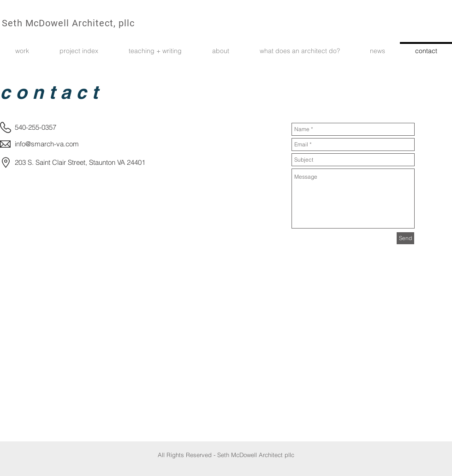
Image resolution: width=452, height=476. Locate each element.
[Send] (405, 238)
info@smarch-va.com (47, 144)
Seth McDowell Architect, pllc (68, 23)
